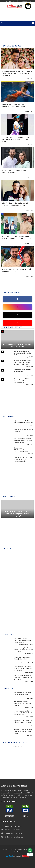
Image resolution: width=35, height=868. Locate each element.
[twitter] (6, 1)
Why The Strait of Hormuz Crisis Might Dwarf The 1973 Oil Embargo (23, 678)
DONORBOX (8, 549)
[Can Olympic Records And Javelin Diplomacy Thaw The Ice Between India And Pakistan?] (7, 442)
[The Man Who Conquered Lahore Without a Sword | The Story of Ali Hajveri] (7, 363)
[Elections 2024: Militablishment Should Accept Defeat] (7, 451)
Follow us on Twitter (11, 830)
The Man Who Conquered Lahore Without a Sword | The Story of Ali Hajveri (22, 362)
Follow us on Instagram (12, 837)
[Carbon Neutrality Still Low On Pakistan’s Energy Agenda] (7, 723)
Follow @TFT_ (18, 747)
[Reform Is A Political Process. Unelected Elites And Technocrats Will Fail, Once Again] (7, 460)
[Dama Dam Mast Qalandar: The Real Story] (7, 373)
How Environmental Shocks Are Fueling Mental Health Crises (23, 731)
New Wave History (13, 327)
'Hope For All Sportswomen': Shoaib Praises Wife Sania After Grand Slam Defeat (16, 139)
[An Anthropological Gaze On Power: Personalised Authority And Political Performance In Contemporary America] (7, 651)
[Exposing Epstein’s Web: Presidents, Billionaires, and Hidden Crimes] (7, 382)
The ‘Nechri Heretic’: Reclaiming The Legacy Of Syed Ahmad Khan (22, 640)
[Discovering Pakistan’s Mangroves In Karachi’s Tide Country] (7, 705)
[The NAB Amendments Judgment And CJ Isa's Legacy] (7, 423)
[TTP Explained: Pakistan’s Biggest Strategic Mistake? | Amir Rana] (7, 354)
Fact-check (9, 496)
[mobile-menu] (33, 23)
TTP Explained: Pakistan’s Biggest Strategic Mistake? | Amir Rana (23, 353)
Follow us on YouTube (12, 833)
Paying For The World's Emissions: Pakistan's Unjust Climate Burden (23, 713)
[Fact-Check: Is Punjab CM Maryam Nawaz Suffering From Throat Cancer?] (17, 509)
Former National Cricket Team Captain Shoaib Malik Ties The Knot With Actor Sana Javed (17, 73)
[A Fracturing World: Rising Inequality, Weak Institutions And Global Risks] (7, 669)
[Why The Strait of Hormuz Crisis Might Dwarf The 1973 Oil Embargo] (7, 679)
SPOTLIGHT (8, 635)
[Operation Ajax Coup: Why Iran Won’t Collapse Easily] (17, 340)
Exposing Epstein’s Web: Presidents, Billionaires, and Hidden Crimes (23, 381)
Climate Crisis (11, 689)
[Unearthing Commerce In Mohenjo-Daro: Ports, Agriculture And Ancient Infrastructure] (7, 660)
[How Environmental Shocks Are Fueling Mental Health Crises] (7, 733)
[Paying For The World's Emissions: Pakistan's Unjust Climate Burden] (7, 714)
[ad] (18, 15)
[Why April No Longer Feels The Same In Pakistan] (7, 696)
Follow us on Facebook (11, 826)
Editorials (9, 416)
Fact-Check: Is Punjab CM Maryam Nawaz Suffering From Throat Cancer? (18, 514)
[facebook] (3, 1)
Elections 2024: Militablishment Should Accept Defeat (21, 450)
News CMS (17, 856)
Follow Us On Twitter (15, 742)
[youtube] (10, 1)
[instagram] (13, 1)
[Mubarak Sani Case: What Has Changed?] (7, 432)
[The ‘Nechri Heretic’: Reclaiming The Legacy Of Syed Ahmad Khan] (7, 642)
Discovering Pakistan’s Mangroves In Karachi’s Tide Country (23, 704)
